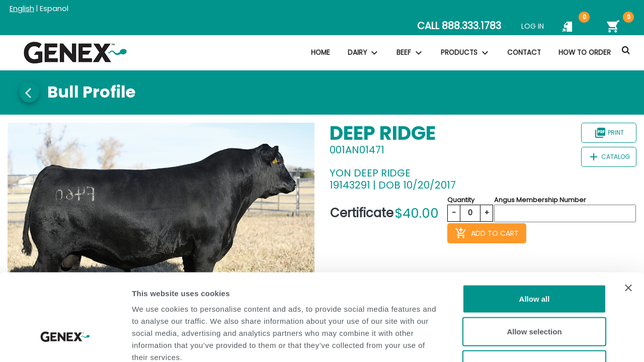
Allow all (535, 230)
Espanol (54, 9)
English (22, 9)
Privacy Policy (212, 300)
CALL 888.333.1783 (459, 26)
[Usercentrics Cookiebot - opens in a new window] (65, 342)
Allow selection (534, 263)
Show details (528, 342)
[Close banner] (628, 219)
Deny (535, 296)
